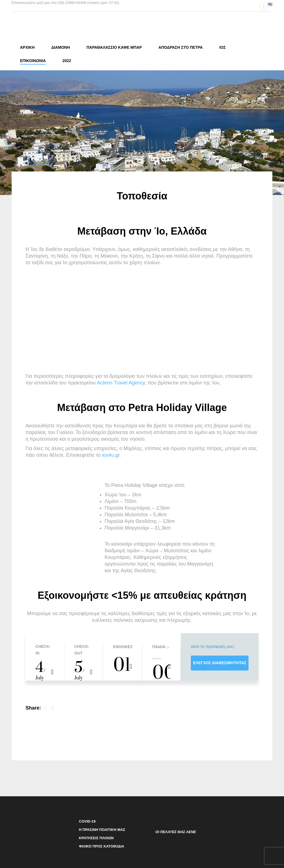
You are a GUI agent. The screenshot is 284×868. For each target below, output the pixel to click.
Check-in (43, 649)
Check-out (82, 649)
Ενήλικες (123, 646)
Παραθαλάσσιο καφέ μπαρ (114, 47)
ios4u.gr (111, 454)
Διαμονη (61, 47)
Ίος (223, 47)
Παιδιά (159, 646)
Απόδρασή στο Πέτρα (181, 47)
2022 (67, 61)
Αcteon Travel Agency (121, 382)
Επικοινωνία (33, 61)
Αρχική (27, 47)
